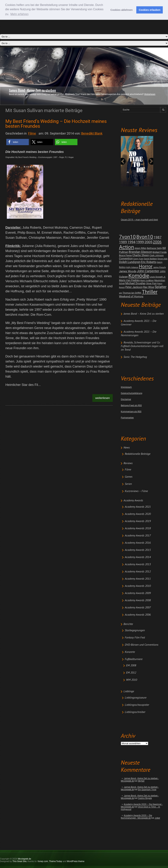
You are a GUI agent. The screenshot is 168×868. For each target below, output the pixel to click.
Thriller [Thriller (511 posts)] (150, 292)
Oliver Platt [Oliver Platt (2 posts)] (151, 284)
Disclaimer (126, 399)
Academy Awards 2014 (138, 557)
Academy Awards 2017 (138, 536)
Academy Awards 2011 (138, 579)
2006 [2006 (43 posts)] (157, 242)
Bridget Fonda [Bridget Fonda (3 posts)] (160, 252)
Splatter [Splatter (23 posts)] (161, 287)
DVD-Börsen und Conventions (142, 645)
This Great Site (19, 861)
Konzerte (130, 652)
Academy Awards (133, 501)
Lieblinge (129, 692)
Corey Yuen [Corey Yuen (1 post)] (138, 259)
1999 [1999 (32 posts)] (140, 242)
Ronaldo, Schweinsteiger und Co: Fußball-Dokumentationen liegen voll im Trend (142, 346)
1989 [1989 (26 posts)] (123, 242)
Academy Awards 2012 (138, 572)
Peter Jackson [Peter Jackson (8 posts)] (134, 287)
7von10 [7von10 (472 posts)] (127, 237)
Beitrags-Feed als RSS (131, 405)
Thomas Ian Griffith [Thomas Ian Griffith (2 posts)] (132, 293)
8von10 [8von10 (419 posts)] (145, 237)
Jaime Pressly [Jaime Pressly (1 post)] (159, 267)
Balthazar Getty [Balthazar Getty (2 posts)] (154, 248)
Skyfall (141, 781)
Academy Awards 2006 (138, 615)
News (127, 448)
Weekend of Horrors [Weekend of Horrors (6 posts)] (131, 296)
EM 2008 (131, 666)
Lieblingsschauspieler (137, 705)
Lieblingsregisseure (136, 698)
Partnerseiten (127, 418)
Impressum (126, 387)
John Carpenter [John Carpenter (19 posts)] (148, 271)
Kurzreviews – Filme (136, 491)
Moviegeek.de (24, 859)
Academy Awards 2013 (138, 565)
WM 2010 (132, 680)
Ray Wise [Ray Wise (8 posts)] (149, 287)
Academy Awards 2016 (138, 543)
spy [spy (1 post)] (121, 293)
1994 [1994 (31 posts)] (131, 242)
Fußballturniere (134, 659)
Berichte (128, 624)
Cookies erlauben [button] (150, 10)
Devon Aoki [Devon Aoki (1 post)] (163, 259)
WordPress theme (76, 861)
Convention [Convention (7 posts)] (126, 259)
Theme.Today (56, 861)
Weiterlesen (150, 94)
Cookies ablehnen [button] (121, 10)
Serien (128, 484)
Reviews (128, 463)
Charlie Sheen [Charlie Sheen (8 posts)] (141, 255)
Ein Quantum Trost (147, 790)
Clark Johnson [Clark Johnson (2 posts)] (157, 255)
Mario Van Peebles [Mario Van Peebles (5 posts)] (129, 280)
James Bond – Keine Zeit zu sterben (144, 314)
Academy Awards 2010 (138, 586)
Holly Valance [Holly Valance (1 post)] (132, 267)
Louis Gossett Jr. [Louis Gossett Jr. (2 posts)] (158, 277)
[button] (18, 142)
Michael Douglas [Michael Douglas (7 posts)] (135, 283)
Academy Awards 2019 (138, 521)
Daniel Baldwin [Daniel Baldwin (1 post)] (150, 259)
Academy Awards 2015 (138, 550)
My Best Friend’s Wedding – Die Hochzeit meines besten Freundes (56, 124)
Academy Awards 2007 (138, 608)
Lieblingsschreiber (135, 712)
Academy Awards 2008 (138, 600)
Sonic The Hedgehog (135, 357)
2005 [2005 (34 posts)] (148, 242)
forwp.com (43, 861)
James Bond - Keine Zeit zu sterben (32, 90)
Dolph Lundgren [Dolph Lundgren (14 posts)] (130, 262)
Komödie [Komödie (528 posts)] (139, 276)
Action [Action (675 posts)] (126, 247)
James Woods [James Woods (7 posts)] (128, 271)
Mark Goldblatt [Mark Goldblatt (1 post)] (147, 281)
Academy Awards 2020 (138, 514)
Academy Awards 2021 (138, 507)
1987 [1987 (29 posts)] (158, 237)
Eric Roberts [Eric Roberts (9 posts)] (149, 262)
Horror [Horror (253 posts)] (146, 266)
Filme (128, 470)
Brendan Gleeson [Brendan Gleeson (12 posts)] (140, 252)
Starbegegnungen (135, 631)
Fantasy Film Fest (135, 638)
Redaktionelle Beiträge (138, 454)
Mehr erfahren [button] (20, 14)
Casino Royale (145, 798)
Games (129, 477)
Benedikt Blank (92, 133)
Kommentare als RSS (131, 412)
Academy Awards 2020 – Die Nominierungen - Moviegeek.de (136, 817)
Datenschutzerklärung (132, 393)
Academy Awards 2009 (138, 593)
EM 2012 (131, 673)
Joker (157, 818)
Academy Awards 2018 (138, 529)
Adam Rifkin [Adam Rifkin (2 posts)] (140, 248)
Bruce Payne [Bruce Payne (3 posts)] (125, 255)
